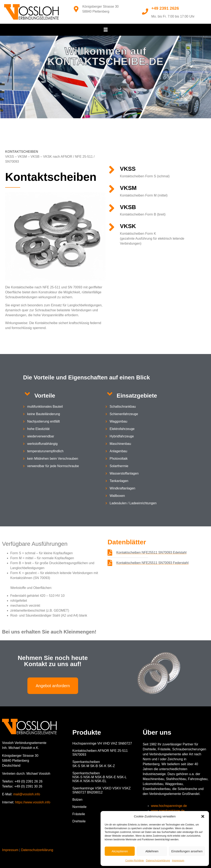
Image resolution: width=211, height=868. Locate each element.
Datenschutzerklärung (158, 861)
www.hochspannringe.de (169, 806)
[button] (203, 816)
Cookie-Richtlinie (135, 861)
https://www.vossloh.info (33, 802)
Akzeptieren (120, 851)
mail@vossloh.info (27, 794)
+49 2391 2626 (165, 8)
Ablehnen (152, 851)
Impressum (178, 861)
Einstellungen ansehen (187, 851)
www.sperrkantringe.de (168, 811)
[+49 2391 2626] (145, 12)
